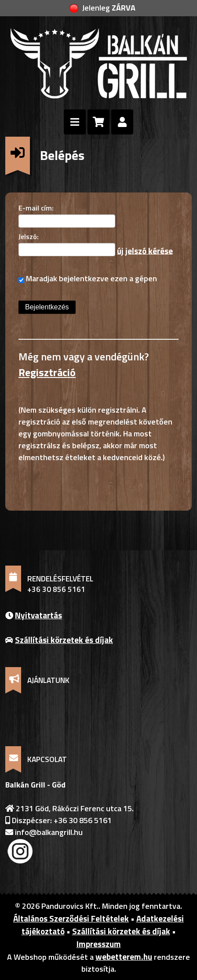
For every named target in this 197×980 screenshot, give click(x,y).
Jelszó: (29, 236)
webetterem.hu (124, 956)
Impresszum (99, 944)
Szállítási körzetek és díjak (64, 640)
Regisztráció (47, 372)
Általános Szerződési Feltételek (71, 918)
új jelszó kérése (145, 250)
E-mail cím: (36, 208)
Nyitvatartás (38, 615)
